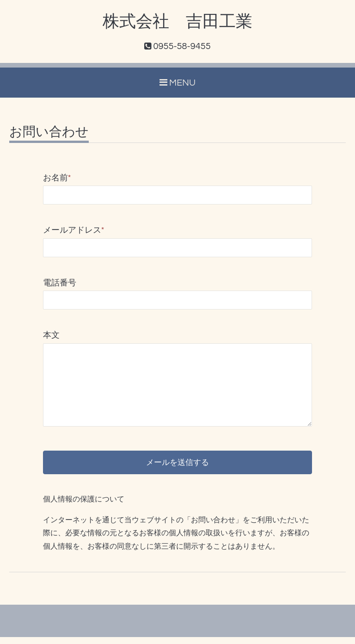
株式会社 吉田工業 (177, 22)
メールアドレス (74, 230)
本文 (51, 335)
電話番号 (60, 283)
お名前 (57, 178)
